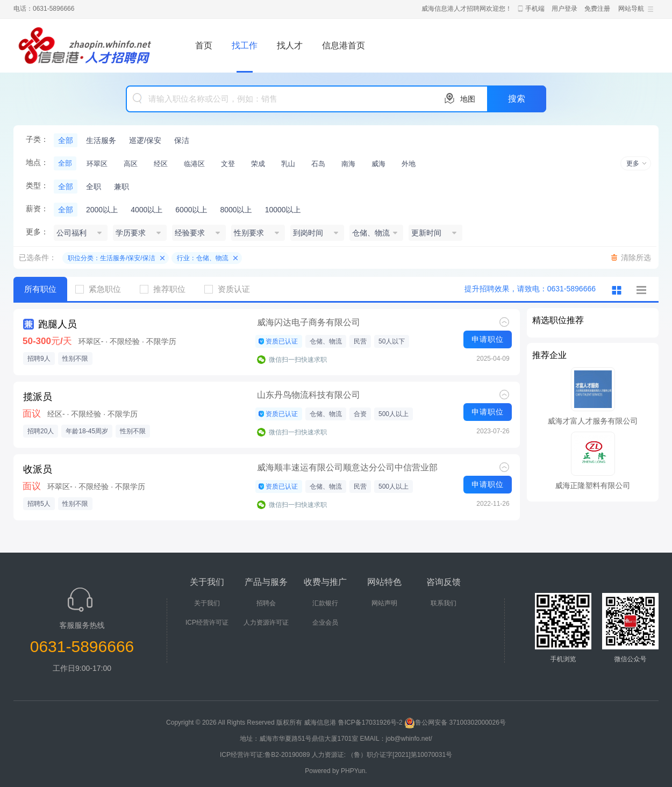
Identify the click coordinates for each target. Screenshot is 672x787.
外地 (409, 164)
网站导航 (631, 9)
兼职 (121, 187)
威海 (378, 164)
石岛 (318, 164)
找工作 (245, 45)
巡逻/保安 (145, 140)
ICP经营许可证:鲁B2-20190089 (266, 755)
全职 (94, 187)
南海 (348, 164)
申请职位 (488, 339)
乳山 (288, 164)
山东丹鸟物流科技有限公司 (309, 395)
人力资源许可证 (266, 623)
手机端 (535, 9)
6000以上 (191, 210)
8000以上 (236, 210)
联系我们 (444, 603)
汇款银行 (325, 603)
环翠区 (97, 164)
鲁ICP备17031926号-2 (370, 722)
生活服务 (101, 140)
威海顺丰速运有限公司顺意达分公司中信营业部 (347, 467)
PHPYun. (354, 771)
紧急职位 (102, 289)
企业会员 (325, 623)
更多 (633, 163)
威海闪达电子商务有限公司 (309, 322)
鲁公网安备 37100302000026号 (455, 722)
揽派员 (38, 397)
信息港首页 (344, 45)
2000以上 (102, 210)
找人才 (290, 45)
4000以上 (146, 210)
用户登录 (564, 9)
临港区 (194, 164)
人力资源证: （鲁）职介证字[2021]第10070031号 (382, 755)
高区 (131, 164)
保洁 (182, 140)
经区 (161, 164)
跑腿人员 (58, 324)
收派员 (38, 469)
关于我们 (207, 603)
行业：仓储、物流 (203, 258)
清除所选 (636, 257)
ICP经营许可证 (207, 623)
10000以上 (283, 210)
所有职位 (40, 289)
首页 (204, 45)
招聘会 (266, 603)
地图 (468, 99)
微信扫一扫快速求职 (298, 360)
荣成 (258, 164)
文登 (228, 164)
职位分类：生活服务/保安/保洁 (112, 258)
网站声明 (384, 603)
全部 (66, 140)
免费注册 (597, 9)
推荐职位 (167, 289)
